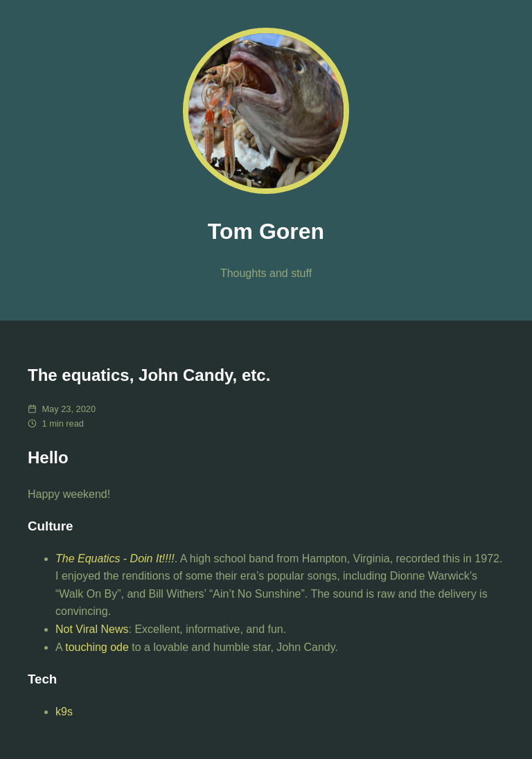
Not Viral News (92, 629)
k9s (64, 712)
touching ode (97, 647)
